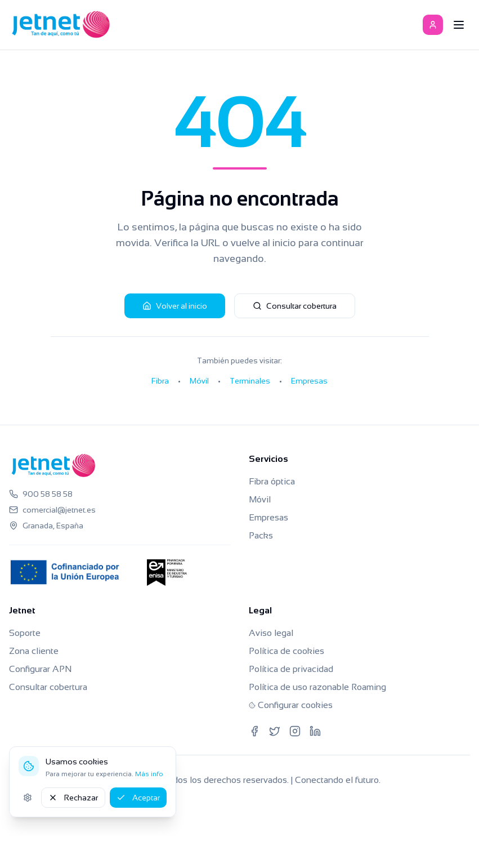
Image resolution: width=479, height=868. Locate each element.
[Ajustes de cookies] (28, 798)
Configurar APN (40, 669)
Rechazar (73, 798)
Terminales (250, 381)
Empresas (309, 381)
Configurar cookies (291, 705)
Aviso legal (271, 633)
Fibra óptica (272, 481)
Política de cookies (286, 651)
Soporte (25, 633)
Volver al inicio (175, 306)
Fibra (160, 381)
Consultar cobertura (295, 306)
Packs (261, 535)
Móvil (199, 381)
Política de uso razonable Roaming (317, 687)
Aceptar (138, 798)
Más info (149, 774)
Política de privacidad (291, 669)
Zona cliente (34, 651)
